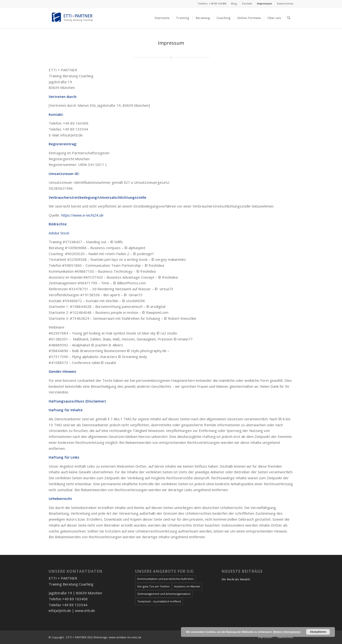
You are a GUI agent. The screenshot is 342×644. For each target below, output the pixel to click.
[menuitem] (234, 4)
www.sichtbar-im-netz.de (125, 637)
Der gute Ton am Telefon (153, 586)
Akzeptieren (318, 632)
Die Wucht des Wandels (236, 579)
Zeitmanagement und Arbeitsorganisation (164, 594)
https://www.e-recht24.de (82, 215)
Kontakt (247, 3)
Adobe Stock (59, 233)
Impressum (264, 3)
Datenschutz (285, 3)
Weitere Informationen (287, 632)
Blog (234, 3)
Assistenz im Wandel (187, 586)
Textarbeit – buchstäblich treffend (159, 601)
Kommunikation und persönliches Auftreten (165, 579)
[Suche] (289, 18)
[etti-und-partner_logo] (73, 18)
